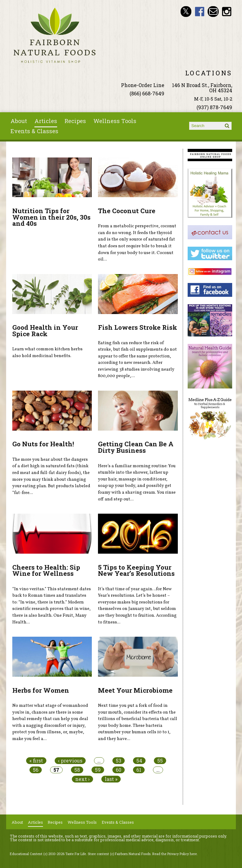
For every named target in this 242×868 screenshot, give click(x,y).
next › (82, 779)
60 (119, 770)
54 (139, 761)
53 (119, 761)
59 (98, 770)
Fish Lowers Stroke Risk (138, 327)
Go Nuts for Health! (43, 444)
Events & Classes (34, 131)
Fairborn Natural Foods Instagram (227, 12)
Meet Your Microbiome (135, 690)
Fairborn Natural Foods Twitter (186, 12)
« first (36, 761)
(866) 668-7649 (147, 93)
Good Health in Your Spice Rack (45, 330)
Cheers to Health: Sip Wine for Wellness (46, 570)
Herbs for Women (41, 690)
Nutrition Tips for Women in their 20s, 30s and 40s (51, 217)
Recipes (75, 121)
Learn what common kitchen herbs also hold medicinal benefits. (47, 352)
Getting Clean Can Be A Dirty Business (136, 447)
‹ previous (70, 761)
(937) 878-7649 (214, 107)
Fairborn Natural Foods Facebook (199, 12)
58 (77, 770)
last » (111, 779)
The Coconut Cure (127, 211)
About (19, 121)
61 (139, 770)
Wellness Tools (115, 121)
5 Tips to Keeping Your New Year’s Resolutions (136, 570)
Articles (46, 121)
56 (36, 770)
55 (160, 761)
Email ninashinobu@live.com (213, 12)
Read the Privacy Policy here (175, 854)
